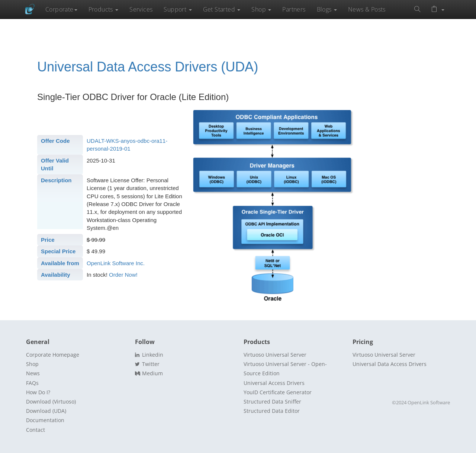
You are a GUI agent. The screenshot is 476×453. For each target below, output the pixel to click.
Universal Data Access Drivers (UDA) (148, 67)
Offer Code (55, 141)
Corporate (61, 9)
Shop (261, 9)
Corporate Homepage (53, 355)
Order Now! (123, 275)
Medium (149, 373)
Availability (56, 275)
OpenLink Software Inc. (116, 263)
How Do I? (38, 392)
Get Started (222, 9)
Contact (36, 430)
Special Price (58, 251)
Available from (60, 263)
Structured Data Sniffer (272, 401)
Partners (294, 9)
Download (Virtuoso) (51, 401)
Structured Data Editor (272, 411)
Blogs (327, 9)
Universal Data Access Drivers (390, 364)
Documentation (45, 420)
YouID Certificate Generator (278, 392)
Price (48, 240)
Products (104, 9)
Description (56, 180)
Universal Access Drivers (274, 383)
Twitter (147, 364)
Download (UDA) (46, 411)
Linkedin (149, 355)
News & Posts (367, 9)
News (33, 373)
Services (141, 9)
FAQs (32, 383)
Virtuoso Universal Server (275, 355)
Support (178, 9)
